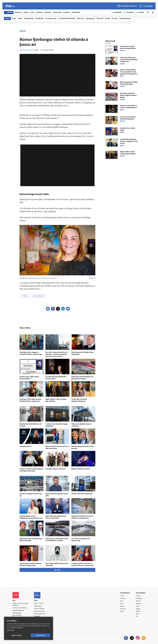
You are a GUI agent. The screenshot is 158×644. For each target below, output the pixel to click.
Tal (137, 617)
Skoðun (122, 606)
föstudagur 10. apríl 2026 (129, 6)
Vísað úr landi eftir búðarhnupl (82, 494)
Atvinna (138, 601)
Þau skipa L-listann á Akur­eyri (55, 469)
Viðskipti (123, 599)
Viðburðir (139, 604)
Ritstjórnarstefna (39, 611)
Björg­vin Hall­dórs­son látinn (81, 469)
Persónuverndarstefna (19, 608)
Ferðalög (24, 296)
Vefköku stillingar (17, 635)
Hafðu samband (39, 609)
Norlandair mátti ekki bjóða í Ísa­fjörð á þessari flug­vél (128, 95)
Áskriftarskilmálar (40, 614)
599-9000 (19, 615)
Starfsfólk (37, 616)
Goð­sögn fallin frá (26, 447)
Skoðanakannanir (38, 296)
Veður (138, 606)
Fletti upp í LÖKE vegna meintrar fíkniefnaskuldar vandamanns (129, 60)
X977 (138, 614)
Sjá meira (57, 570)
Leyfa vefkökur (41, 635)
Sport (122, 601)
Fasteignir (139, 599)
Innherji (138, 596)
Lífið (121, 604)
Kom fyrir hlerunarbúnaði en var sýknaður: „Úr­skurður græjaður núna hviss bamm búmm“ (57, 354)
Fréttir (122, 596)
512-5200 (40, 604)
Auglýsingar (38, 606)
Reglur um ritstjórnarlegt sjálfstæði (20, 604)
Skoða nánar (11, 630)
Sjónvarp (123, 609)
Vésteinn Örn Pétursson (27, 50)
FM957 (138, 611)
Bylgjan (138, 609)
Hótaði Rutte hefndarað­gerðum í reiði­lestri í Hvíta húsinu (129, 142)
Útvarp (122, 611)
